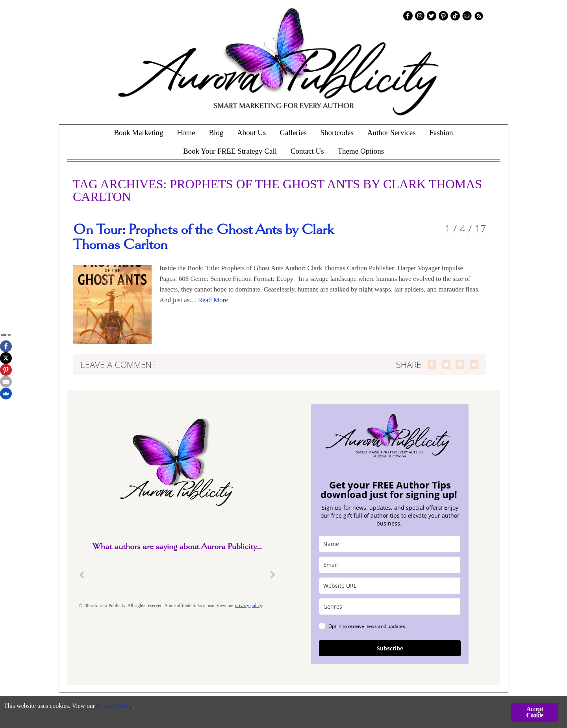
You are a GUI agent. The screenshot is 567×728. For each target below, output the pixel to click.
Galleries (293, 133)
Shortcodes (337, 133)
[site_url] (390, 586)
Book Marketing (138, 133)
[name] (390, 544)
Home (186, 133)
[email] (390, 565)
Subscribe (390, 648)
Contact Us (307, 151)
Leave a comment (119, 364)
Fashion (441, 133)
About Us (251, 133)
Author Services (392, 133)
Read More (213, 300)
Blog (216, 133)
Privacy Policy (122, 707)
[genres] (390, 606)
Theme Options (361, 151)
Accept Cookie (535, 712)
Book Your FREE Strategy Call (230, 151)
